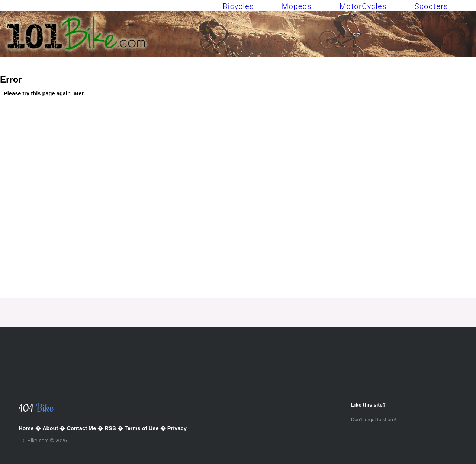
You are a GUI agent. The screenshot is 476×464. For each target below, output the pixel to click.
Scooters (431, 6)
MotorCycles (363, 6)
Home (26, 428)
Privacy (177, 428)
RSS (110, 428)
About (50, 428)
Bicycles (238, 6)
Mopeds (297, 6)
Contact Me (81, 428)
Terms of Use (142, 428)
